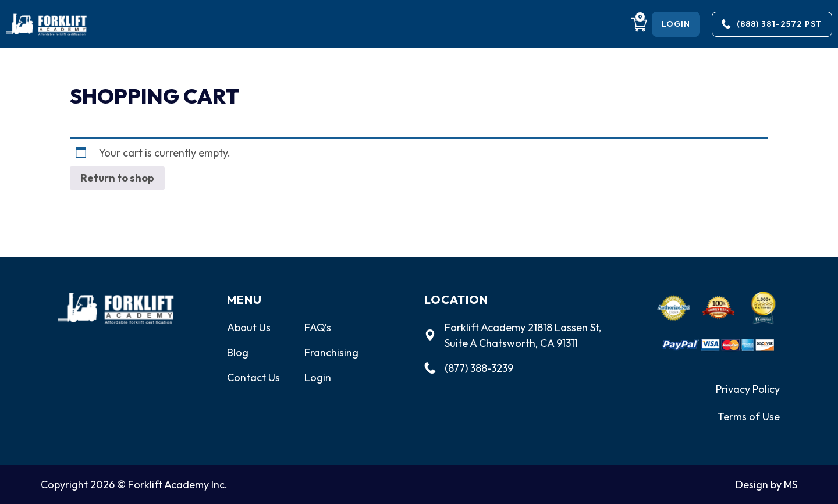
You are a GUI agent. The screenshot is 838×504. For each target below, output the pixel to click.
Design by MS (766, 485)
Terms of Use (749, 416)
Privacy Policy (748, 389)
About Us (249, 327)
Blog (238, 352)
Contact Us (253, 377)
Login (318, 377)
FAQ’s (318, 327)
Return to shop (117, 178)
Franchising (331, 352)
